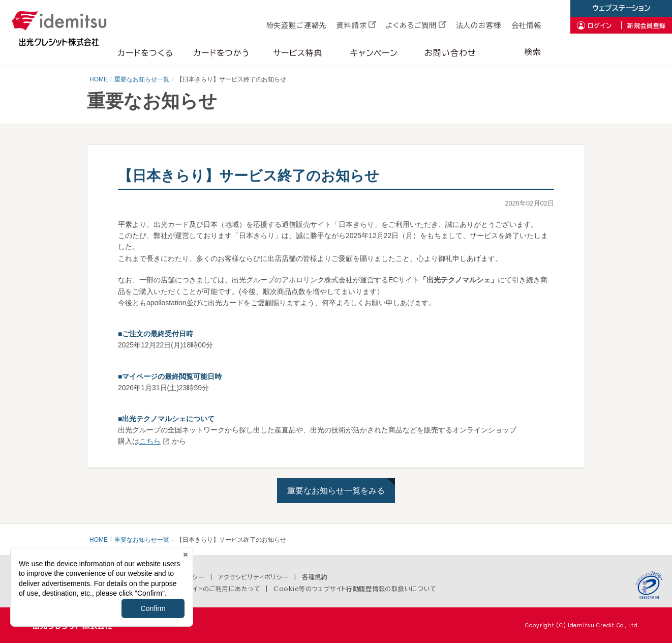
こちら (150, 441)
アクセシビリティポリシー (254, 577)
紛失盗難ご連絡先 (297, 25)
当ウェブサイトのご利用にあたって (211, 589)
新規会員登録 (647, 25)
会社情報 (526, 25)
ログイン (600, 25)
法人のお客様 (479, 25)
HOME (99, 79)
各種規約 (315, 577)
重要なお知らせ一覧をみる (336, 491)
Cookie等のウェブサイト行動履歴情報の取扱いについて (355, 589)
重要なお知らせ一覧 (142, 79)
